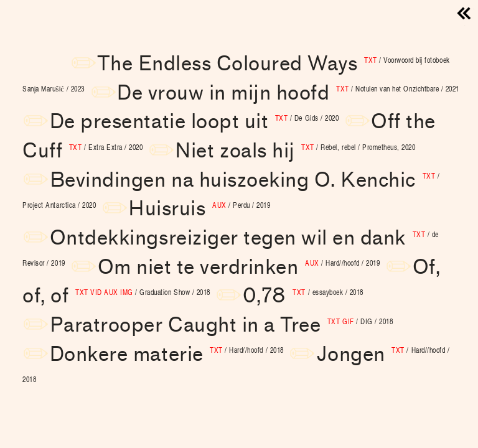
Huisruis (199, 209)
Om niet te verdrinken (239, 267)
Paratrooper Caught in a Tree (222, 325)
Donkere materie (167, 354)
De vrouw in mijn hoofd (288, 93)
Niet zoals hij (295, 151)
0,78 (303, 296)
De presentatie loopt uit (194, 122)
